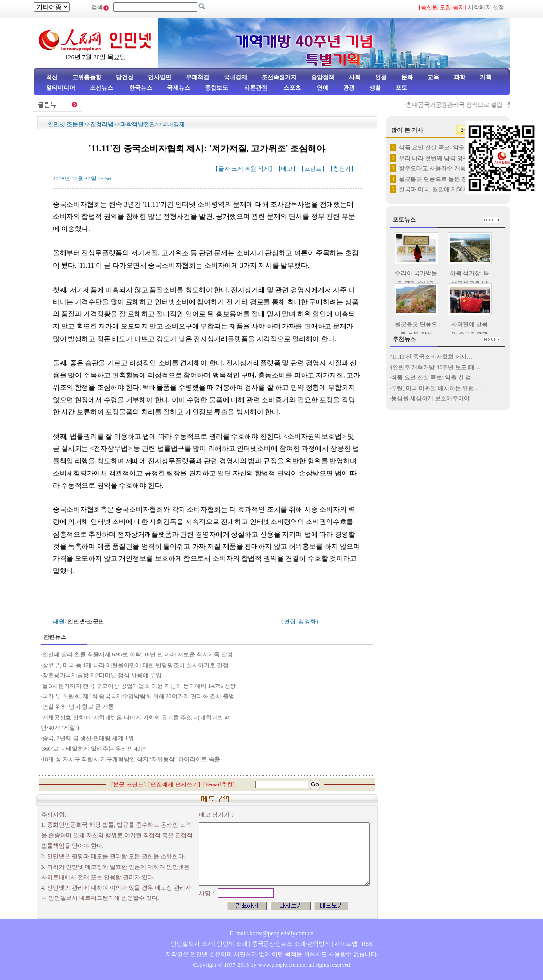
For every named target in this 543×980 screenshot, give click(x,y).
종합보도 (216, 88)
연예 (322, 88)
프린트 (313, 169)
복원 (250, 169)
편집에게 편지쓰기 (174, 784)
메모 (287, 169)
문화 (407, 77)
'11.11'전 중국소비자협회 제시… (432, 357)
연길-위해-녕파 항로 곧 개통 (78, 707)
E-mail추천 (219, 784)
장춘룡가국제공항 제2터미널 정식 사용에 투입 (102, 675)
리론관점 (256, 88)
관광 (349, 88)
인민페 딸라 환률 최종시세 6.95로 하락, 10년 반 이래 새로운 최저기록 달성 (138, 654)
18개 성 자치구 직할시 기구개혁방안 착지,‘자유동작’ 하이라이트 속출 (131, 759)
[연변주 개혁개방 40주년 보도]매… (436, 367)
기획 (486, 77)
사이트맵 (346, 944)
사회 (355, 77)
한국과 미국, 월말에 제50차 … (437, 189)
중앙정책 (323, 77)
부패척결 (197, 77)
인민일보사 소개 (192, 944)
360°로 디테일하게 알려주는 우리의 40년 (94, 749)
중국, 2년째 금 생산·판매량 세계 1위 (88, 738)
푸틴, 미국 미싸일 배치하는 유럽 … (436, 388)
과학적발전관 (138, 124)
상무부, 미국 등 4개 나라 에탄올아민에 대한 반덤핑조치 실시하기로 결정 (136, 665)
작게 (263, 169)
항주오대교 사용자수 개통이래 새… (445, 168)
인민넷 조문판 (66, 124)
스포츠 (291, 88)
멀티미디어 (61, 88)
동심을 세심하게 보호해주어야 (431, 398)
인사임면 (160, 77)
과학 (460, 77)
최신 (52, 77)
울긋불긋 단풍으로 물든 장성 (436, 179)
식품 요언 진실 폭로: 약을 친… (438, 147)
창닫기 (342, 169)
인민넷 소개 (231, 944)
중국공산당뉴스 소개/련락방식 (291, 944)
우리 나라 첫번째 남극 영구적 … (440, 158)
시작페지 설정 (486, 7)
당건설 (125, 77)
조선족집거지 (279, 77)
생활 (375, 88)
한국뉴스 (141, 88)
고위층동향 (87, 77)
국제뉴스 (179, 88)
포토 (401, 88)
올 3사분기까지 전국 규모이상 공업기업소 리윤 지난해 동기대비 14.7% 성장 (139, 686)
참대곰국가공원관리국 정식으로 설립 (458, 105)
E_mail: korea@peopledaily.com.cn (272, 933)
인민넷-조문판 (86, 621)
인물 (381, 77)
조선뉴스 (102, 88)
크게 (237, 169)
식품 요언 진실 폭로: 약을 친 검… (434, 377)
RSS (367, 944)
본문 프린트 (128, 784)
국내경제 (235, 77)
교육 (433, 77)
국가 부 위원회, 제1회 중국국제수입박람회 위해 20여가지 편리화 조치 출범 (140, 696)
